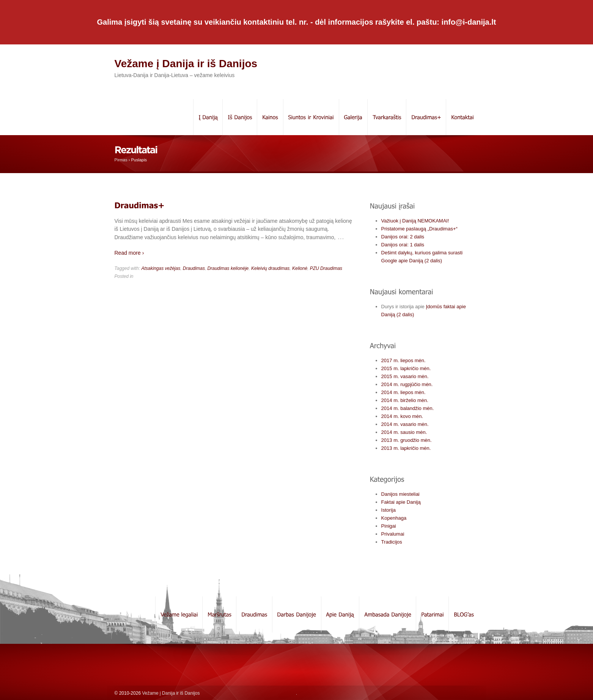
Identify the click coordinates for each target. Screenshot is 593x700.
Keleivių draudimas (270, 268)
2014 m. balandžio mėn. (408, 408)
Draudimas (194, 268)
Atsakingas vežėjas (161, 268)
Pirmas (121, 160)
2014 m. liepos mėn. (403, 392)
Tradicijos (392, 542)
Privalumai (393, 534)
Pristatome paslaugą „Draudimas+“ (419, 229)
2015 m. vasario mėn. (405, 376)
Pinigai (389, 526)
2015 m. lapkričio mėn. (406, 368)
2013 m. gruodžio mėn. (407, 440)
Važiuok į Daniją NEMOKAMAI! (415, 221)
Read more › (129, 253)
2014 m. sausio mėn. (404, 432)
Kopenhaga (394, 518)
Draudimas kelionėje (228, 268)
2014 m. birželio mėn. (405, 400)
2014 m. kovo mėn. (402, 416)
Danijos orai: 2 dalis (403, 237)
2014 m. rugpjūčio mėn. (407, 384)
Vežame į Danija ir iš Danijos (186, 64)
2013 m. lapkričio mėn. (406, 448)
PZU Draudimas (326, 268)
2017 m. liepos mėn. (403, 360)
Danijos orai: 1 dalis (403, 245)
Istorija (389, 510)
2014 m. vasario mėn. (405, 424)
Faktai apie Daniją (401, 502)
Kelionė (300, 268)
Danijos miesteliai (400, 494)
